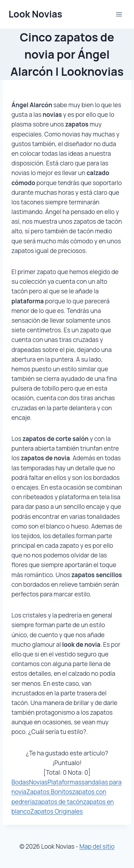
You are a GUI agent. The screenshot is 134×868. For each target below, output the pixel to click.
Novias (38, 782)
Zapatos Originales (57, 811)
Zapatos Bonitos (49, 792)
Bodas (20, 782)
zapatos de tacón (59, 802)
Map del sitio (97, 846)
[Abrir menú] (119, 14)
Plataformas (64, 782)
